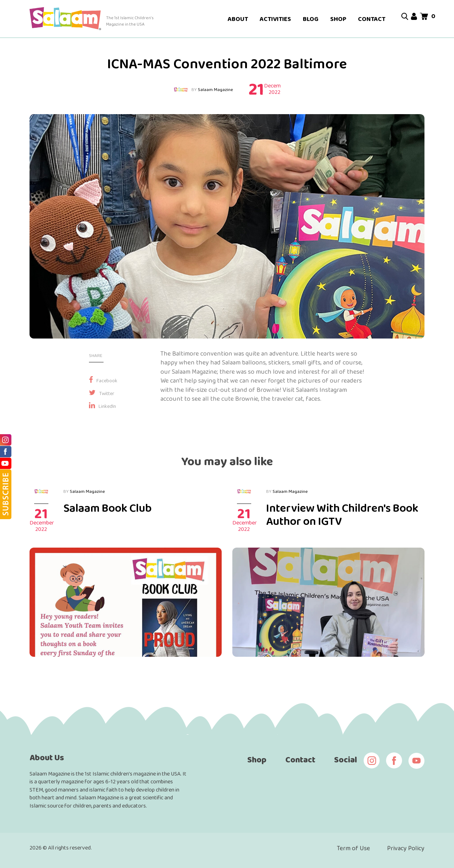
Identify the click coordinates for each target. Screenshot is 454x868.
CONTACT (372, 19)
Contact (300, 759)
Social (346, 759)
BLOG (311, 19)
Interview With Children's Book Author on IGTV (342, 515)
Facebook (103, 380)
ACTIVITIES (275, 19)
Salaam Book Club (107, 508)
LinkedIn (102, 406)
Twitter (102, 393)
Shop (257, 759)
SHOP (338, 19)
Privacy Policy (406, 848)
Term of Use (353, 848)
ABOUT (238, 19)
